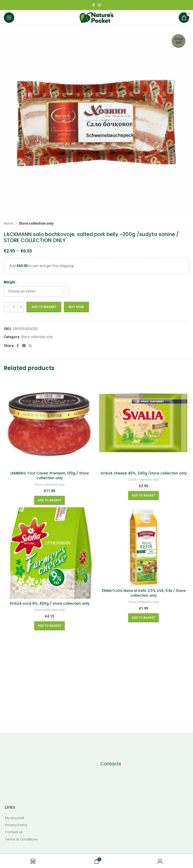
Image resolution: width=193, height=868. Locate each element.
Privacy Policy (16, 825)
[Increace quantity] (21, 307)
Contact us (14, 832)
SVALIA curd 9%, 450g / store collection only (50, 603)
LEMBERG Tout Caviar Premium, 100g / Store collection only (50, 476)
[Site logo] (96, 17)
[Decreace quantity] (7, 307)
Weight (10, 282)
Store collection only (36, 223)
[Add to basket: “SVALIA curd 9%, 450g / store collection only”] (50, 626)
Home (9, 223)
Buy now (76, 307)
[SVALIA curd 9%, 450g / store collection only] (50, 553)
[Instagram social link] (100, 5)
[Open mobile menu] (9, 18)
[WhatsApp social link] (30, 346)
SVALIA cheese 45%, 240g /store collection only (144, 473)
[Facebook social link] (93, 5)
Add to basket (44, 307)
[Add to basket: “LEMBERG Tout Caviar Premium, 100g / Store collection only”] (50, 500)
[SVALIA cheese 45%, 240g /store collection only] (143, 423)
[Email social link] (24, 346)
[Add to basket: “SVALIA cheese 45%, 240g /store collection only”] (143, 495)
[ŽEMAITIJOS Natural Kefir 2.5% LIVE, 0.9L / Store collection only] (143, 547)
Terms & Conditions (21, 839)
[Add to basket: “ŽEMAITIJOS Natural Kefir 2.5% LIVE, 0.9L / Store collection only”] (143, 618)
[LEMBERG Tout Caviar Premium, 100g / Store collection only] (50, 423)
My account (15, 818)
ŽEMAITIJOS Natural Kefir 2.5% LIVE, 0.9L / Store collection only (143, 593)
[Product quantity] (14, 307)
